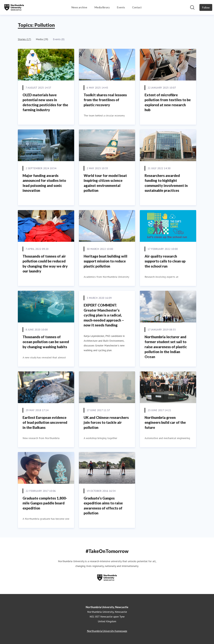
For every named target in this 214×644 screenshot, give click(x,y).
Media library (102, 7)
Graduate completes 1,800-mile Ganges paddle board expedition (45, 503)
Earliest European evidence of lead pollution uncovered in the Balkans (45, 422)
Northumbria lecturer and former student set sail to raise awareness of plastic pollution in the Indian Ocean (166, 347)
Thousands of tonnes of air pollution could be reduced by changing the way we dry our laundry (45, 264)
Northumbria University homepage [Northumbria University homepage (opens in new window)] (107, 631)
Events (121, 7)
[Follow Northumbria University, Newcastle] (206, 7)
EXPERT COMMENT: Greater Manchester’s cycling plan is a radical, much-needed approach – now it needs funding (104, 315)
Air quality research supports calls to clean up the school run (165, 261)
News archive (79, 7)
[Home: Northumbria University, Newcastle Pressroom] (14, 7)
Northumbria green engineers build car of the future (165, 422)
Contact (137, 7)
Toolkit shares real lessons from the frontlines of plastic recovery (105, 100)
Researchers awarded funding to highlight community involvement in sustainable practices (166, 183)
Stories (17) (24, 39)
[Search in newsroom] (192, 7)
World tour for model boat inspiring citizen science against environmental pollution (105, 183)
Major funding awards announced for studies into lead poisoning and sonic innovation (44, 183)
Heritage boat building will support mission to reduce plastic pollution (105, 261)
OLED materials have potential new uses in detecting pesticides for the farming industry (45, 102)
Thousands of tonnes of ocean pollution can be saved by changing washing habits (46, 342)
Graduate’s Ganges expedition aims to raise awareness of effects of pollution (103, 506)
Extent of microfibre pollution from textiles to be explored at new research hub (168, 102)
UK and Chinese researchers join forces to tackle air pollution (106, 422)
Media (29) (42, 39)
